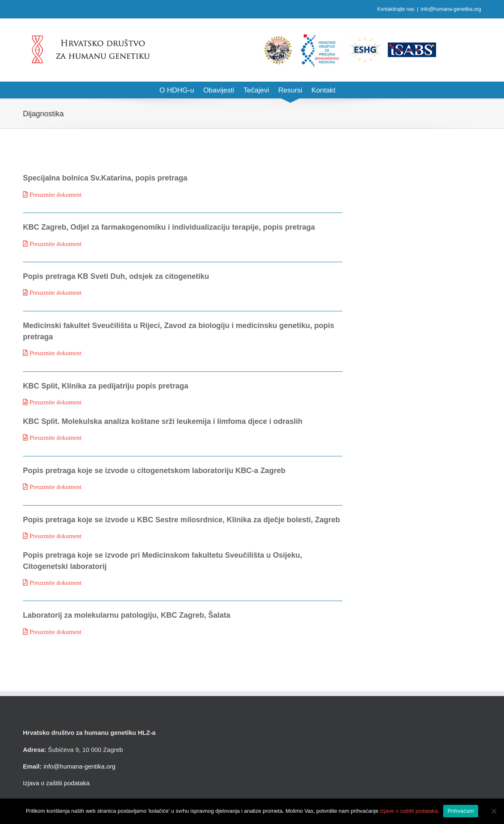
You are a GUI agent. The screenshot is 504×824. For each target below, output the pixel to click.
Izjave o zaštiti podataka (409, 811)
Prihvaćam (461, 811)
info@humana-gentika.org (79, 766)
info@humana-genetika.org (451, 9)
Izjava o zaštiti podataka (56, 783)
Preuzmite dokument (56, 194)
